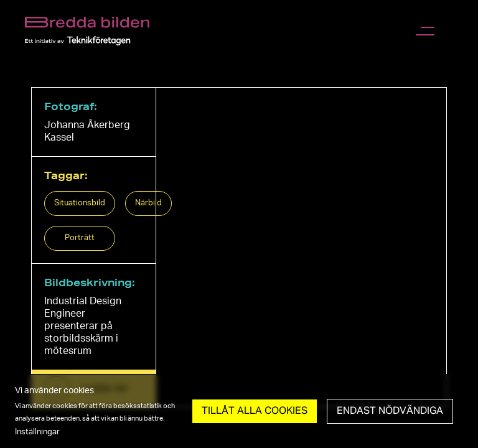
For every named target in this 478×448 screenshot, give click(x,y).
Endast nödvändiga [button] (390, 411)
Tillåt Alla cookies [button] (255, 411)
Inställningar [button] (37, 432)
